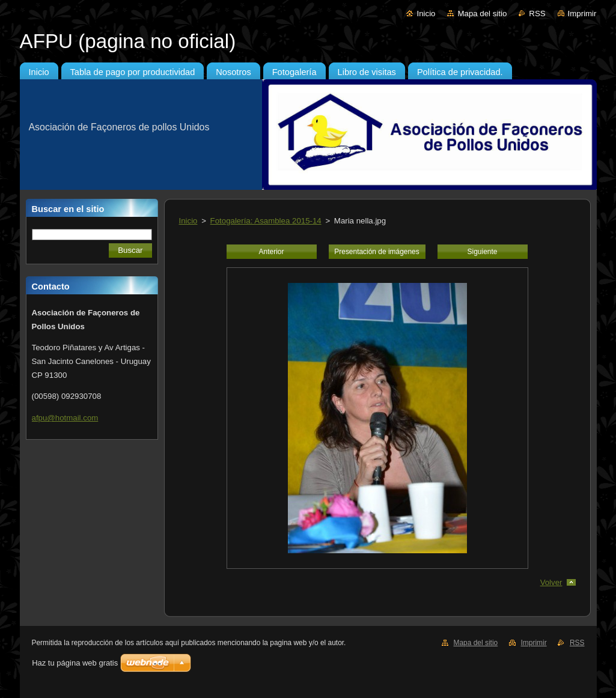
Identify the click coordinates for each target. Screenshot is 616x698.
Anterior (272, 252)
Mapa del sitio (482, 14)
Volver (551, 582)
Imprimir (582, 14)
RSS (537, 14)
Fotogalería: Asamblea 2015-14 (266, 221)
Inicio (426, 14)
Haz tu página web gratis (75, 663)
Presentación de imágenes (377, 252)
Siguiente (483, 252)
